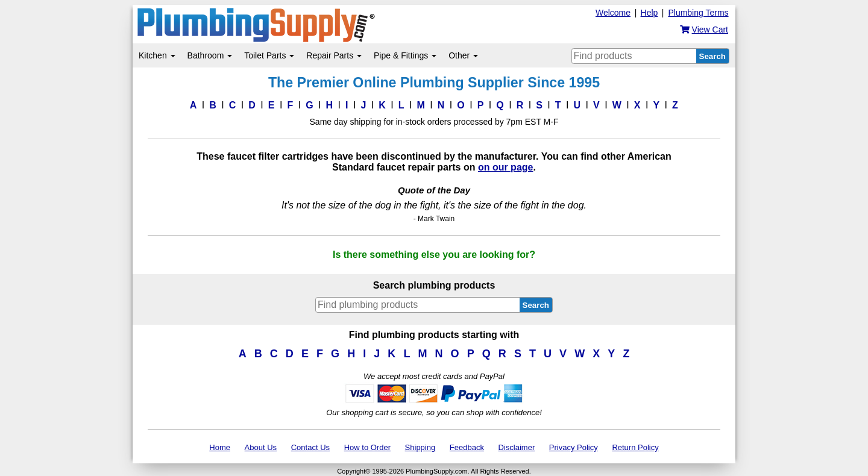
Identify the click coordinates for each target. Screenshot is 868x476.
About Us (261, 447)
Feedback (467, 447)
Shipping (420, 447)
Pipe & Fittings (405, 55)
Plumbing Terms (698, 13)
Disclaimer (517, 447)
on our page (506, 167)
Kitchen (157, 55)
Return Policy (635, 447)
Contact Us (310, 447)
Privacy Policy (574, 447)
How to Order (367, 447)
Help (649, 13)
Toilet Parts (269, 55)
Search (712, 56)
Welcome (613, 13)
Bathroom (210, 55)
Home (220, 447)
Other (463, 55)
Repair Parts (334, 55)
